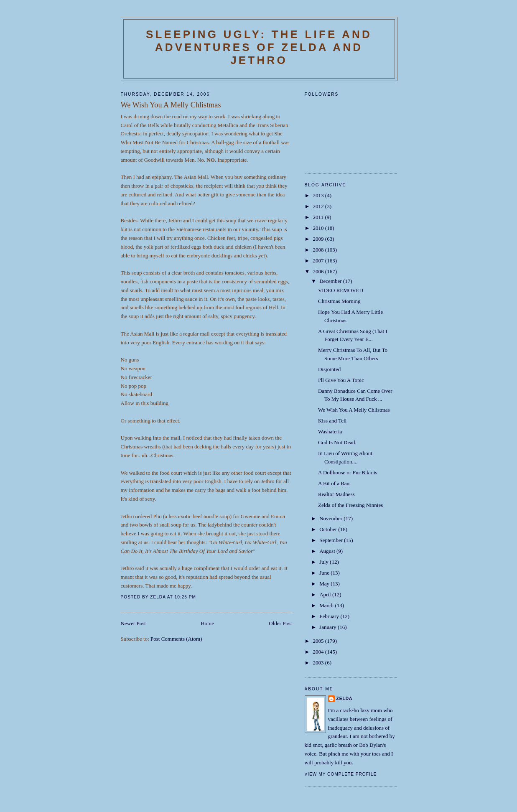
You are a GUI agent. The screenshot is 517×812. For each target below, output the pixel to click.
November (331, 518)
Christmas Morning (339, 301)
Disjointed (329, 369)
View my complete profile (341, 774)
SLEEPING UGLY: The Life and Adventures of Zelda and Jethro (259, 47)
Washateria (330, 431)
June (325, 573)
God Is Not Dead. (337, 442)
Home (207, 623)
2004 (319, 652)
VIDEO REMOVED (341, 290)
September (332, 540)
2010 (319, 228)
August (328, 551)
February (330, 616)
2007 (319, 261)
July (325, 562)
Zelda (345, 699)
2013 (319, 195)
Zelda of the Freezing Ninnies (350, 505)
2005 (319, 641)
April (326, 594)
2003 (319, 663)
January (329, 627)
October (329, 529)
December (331, 281)
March (327, 605)
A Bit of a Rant (335, 483)
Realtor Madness (336, 494)
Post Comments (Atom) (176, 639)
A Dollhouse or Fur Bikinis (348, 472)
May (325, 584)
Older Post (280, 623)
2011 (319, 217)
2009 (319, 239)
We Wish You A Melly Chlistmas (354, 410)
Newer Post (133, 623)
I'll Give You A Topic (341, 380)
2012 (319, 206)
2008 (319, 250)
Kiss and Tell (332, 421)
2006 (319, 271)
